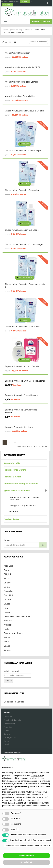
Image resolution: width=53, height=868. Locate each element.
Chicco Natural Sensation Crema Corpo (23, 150)
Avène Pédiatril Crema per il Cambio (21, 82)
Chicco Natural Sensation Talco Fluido (22, 327)
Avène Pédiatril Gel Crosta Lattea (20, 96)
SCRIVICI (25, 2)
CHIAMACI (7, 5)
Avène (7, 570)
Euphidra (8, 591)
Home (5, 30)
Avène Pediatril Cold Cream (18, 53)
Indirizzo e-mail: (11, 671)
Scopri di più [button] (26, 862)
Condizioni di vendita (14, 702)
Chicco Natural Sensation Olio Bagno (22, 230)
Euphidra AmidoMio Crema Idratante (22, 395)
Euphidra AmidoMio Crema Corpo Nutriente (25, 381)
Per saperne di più (25, 278)
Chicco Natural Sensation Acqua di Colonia (25, 111)
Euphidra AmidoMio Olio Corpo (19, 427)
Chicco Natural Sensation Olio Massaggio (24, 244)
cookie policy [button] (8, 789)
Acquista (25, 144)
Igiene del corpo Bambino (21, 30)
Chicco (7, 583)
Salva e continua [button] (26, 856)
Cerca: (7, 540)
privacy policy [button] (37, 775)
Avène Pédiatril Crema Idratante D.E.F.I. (23, 67)
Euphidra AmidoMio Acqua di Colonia (22, 366)
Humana (8, 612)
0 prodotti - (41, 21)
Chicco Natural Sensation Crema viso (22, 190)
